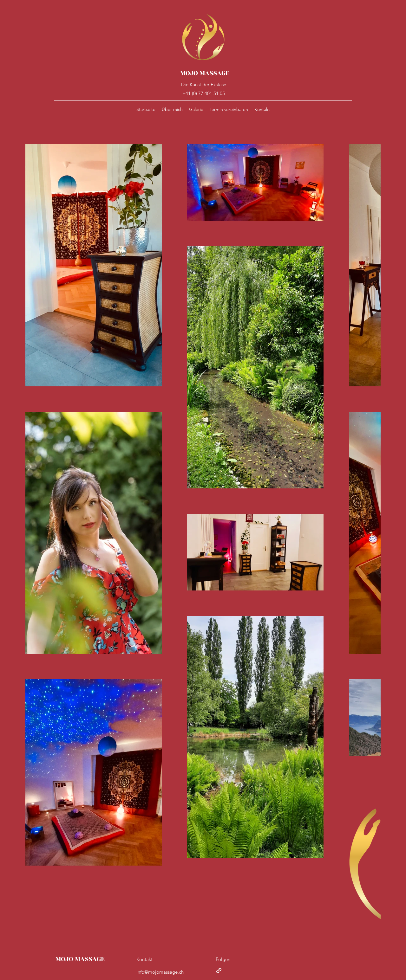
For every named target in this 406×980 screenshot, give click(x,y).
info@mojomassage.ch (160, 972)
